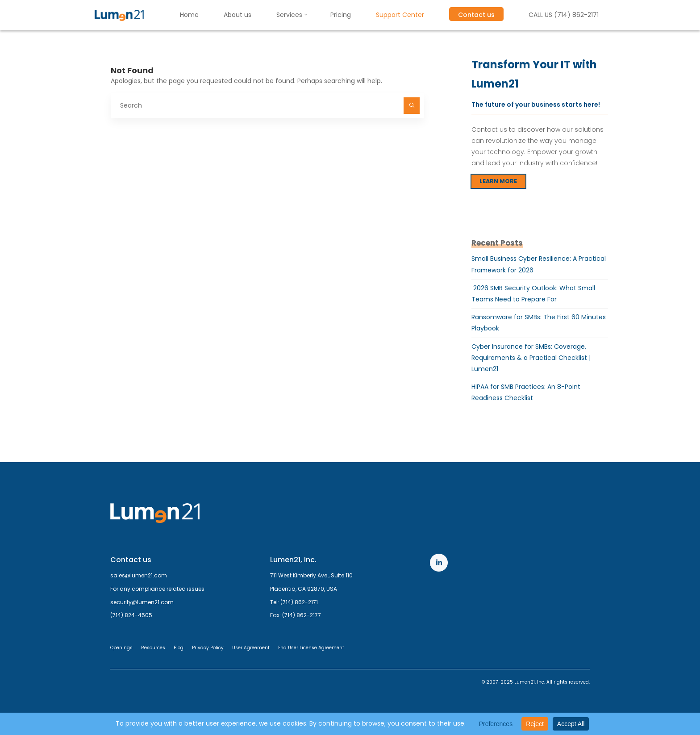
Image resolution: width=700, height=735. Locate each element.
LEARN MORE (498, 181)
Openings (121, 648)
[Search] (412, 105)
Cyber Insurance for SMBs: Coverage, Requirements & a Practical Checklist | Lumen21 (531, 358)
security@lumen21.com (142, 602)
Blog (179, 648)
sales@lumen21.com (139, 575)
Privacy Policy (208, 648)
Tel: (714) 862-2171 (294, 602)
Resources (153, 648)
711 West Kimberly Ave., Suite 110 (311, 575)
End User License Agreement (311, 648)
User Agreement (251, 648)
